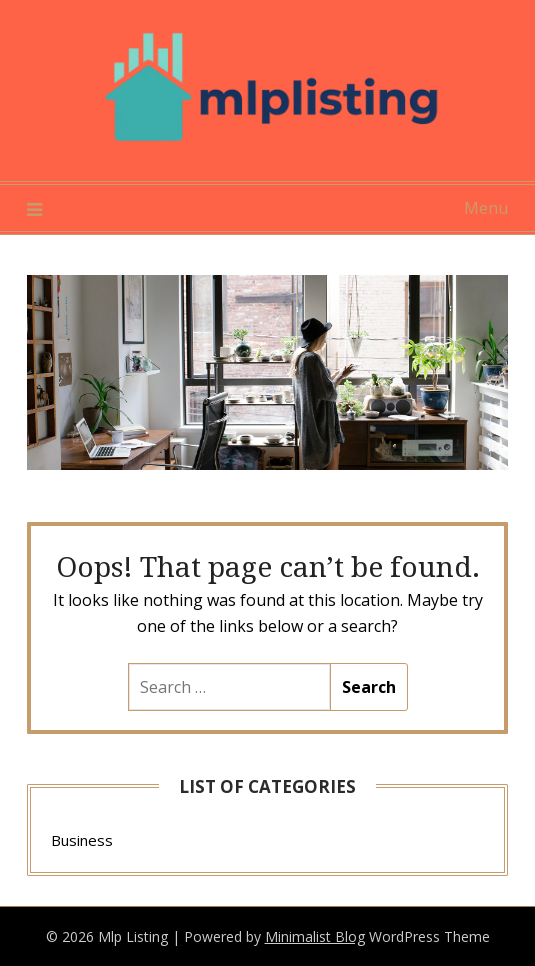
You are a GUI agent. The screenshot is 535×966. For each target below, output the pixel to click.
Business (82, 840)
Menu (486, 208)
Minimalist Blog (315, 936)
